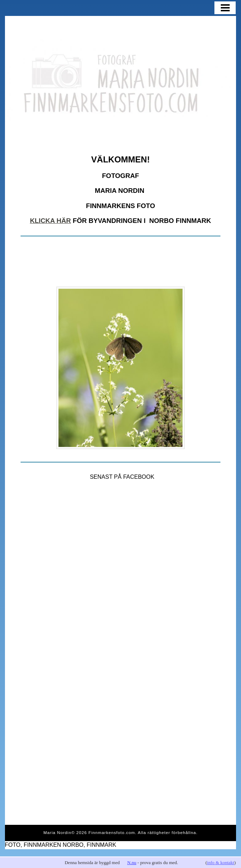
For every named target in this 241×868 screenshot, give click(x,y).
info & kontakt (221, 863)
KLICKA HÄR (50, 221)
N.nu (132, 863)
